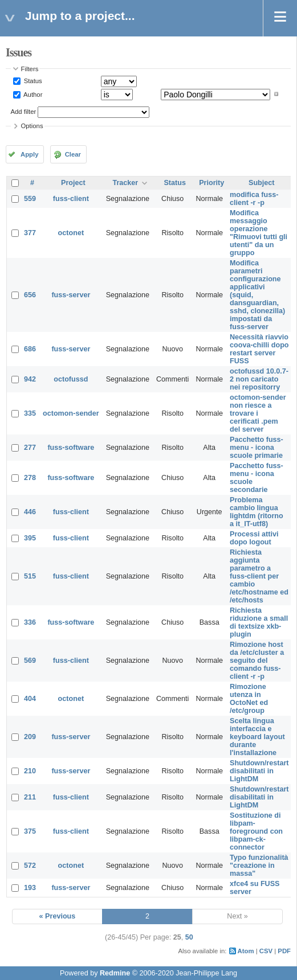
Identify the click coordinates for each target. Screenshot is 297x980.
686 (30, 349)
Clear (73, 154)
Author (32, 94)
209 (30, 737)
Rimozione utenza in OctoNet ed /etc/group (249, 699)
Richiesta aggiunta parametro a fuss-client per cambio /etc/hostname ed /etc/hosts (259, 576)
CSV (266, 951)
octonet (71, 233)
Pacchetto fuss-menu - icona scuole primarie (257, 448)
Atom (246, 951)
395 (30, 538)
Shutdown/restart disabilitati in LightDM (259, 771)
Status (32, 81)
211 (30, 797)
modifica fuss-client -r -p (254, 199)
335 (30, 413)
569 (30, 661)
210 (30, 771)
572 (30, 866)
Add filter (24, 112)
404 (30, 699)
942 (30, 379)
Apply (29, 154)
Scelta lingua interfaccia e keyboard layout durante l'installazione (257, 737)
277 (30, 448)
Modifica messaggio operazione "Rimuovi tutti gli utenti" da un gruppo (259, 233)
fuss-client (71, 199)
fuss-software (71, 448)
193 (30, 888)
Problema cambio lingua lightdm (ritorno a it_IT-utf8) (257, 512)
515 (30, 576)
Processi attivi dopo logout (254, 538)
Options (32, 126)
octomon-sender (71, 413)
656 (30, 295)
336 (30, 622)
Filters (30, 69)
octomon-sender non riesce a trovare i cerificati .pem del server (258, 413)
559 (30, 199)
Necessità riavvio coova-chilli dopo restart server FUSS (259, 349)
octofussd (71, 379)
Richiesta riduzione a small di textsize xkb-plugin (259, 622)
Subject (262, 183)
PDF (284, 951)
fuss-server (71, 295)
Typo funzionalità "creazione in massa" (259, 866)
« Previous (58, 916)
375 (30, 831)
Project (73, 183)
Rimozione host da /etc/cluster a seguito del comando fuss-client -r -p (257, 661)
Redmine (115, 973)
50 (189, 937)
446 (30, 512)
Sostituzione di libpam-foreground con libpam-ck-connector (256, 831)
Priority (211, 183)
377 (30, 233)
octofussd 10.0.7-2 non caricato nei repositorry (259, 379)
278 (30, 478)
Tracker (125, 183)
